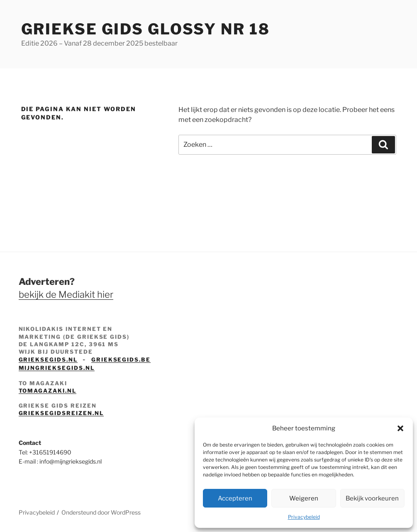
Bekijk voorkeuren (372, 498)
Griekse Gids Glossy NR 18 (146, 29)
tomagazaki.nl (48, 391)
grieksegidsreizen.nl (61, 413)
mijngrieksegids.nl (57, 368)
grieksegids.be (121, 360)
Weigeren (304, 498)
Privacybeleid (304, 517)
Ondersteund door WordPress (101, 512)
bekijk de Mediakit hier (66, 294)
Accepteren (235, 498)
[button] (400, 428)
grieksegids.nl (48, 360)
